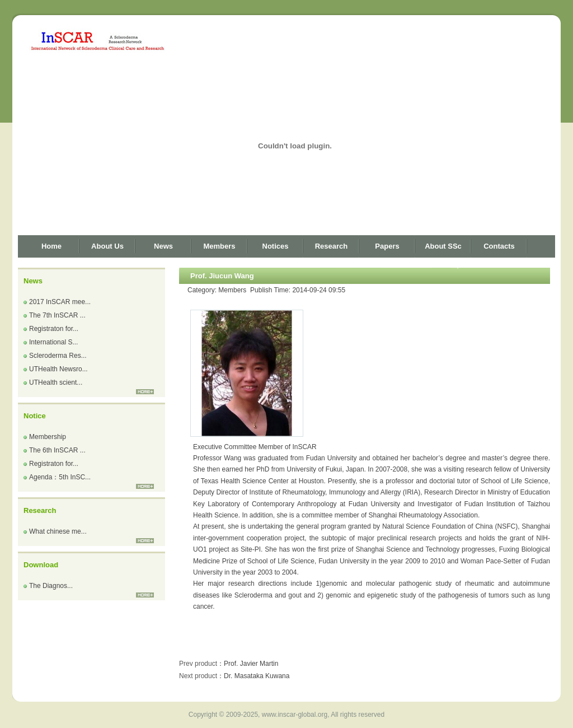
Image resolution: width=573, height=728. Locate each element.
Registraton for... (54, 329)
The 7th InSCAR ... (57, 315)
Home (51, 246)
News (163, 246)
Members (219, 246)
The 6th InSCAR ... (57, 450)
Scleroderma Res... (58, 356)
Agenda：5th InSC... (60, 477)
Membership (48, 437)
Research (332, 246)
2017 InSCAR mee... (60, 302)
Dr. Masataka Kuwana (257, 676)
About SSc (443, 246)
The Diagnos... (51, 586)
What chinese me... (58, 531)
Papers (387, 246)
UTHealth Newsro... (58, 369)
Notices (276, 246)
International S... (53, 342)
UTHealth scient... (56, 382)
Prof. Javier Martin (251, 664)
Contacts (499, 246)
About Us (107, 246)
